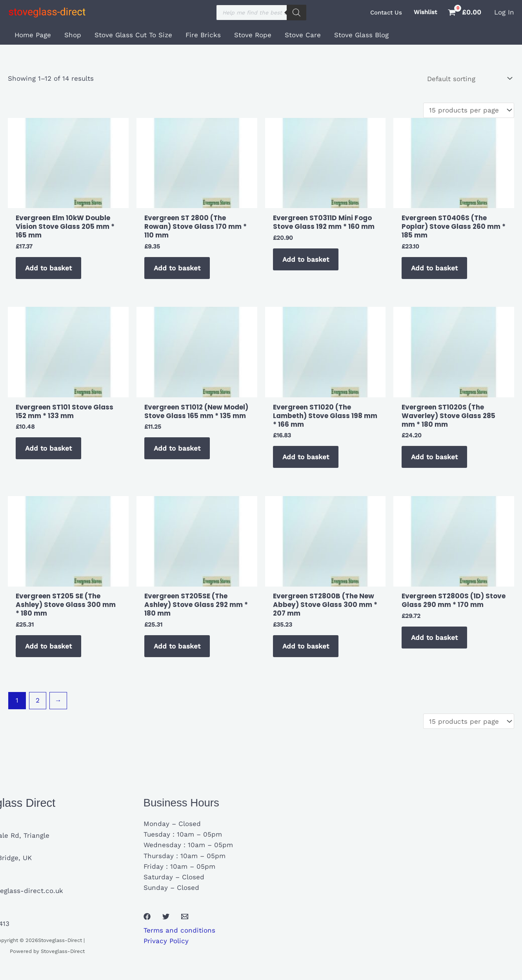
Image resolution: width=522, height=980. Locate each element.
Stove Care (303, 35)
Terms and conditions (179, 930)
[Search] (296, 13)
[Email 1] (185, 917)
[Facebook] (147, 917)
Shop (73, 35)
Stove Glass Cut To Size (133, 35)
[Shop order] (469, 79)
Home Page (33, 35)
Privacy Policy (166, 941)
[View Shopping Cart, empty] (466, 12)
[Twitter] (166, 917)
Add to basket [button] (48, 268)
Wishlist (425, 12)
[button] (386, 13)
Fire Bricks (203, 35)
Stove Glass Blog (361, 35)
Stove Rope (253, 35)
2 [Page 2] (38, 700)
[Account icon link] (504, 12)
